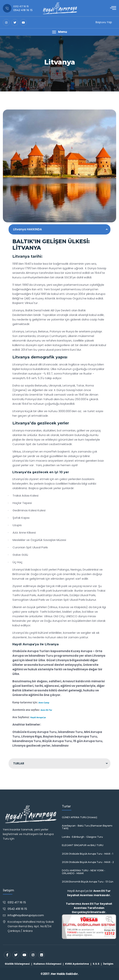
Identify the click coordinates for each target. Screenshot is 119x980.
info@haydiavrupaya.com (26, 915)
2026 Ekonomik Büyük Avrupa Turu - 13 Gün (88, 882)
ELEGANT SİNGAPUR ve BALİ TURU (83, 845)
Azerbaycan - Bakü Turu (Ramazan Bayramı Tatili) (87, 827)
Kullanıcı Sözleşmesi (47, 964)
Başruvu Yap (104, 22)
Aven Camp (44, 703)
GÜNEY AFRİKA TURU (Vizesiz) (79, 817)
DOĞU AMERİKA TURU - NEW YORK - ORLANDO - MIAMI (83, 872)
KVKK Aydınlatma (77, 964)
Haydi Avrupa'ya (38, 717)
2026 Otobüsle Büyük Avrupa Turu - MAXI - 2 (88, 862)
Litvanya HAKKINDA (28, 229)
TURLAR (19, 763)
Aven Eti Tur (46, 710)
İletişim (108, 964)
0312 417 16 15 (17, 902)
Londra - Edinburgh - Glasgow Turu (82, 837)
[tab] (60, 229)
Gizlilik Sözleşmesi (17, 964)
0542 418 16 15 (17, 909)
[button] (60, 32)
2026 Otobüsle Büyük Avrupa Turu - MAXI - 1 (87, 854)
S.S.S (96, 964)
